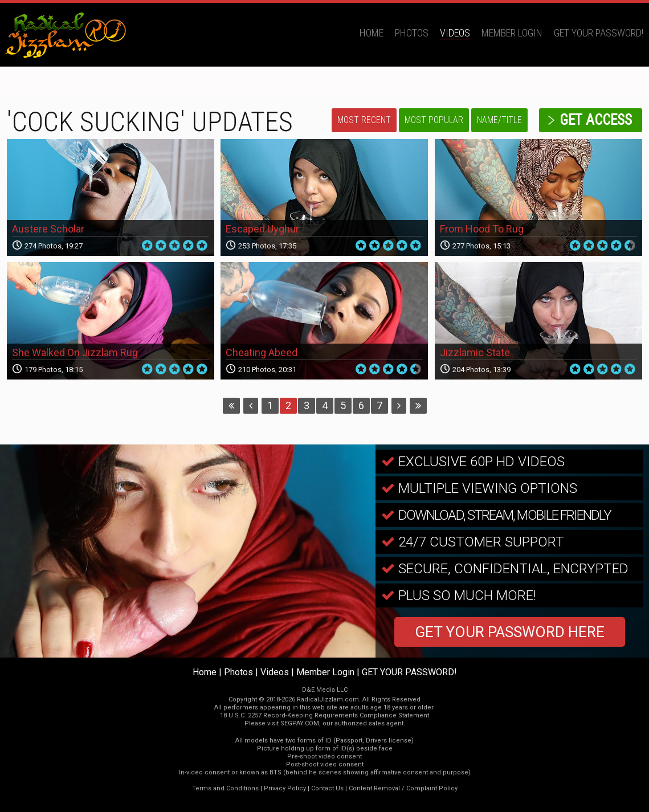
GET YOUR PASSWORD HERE (510, 632)
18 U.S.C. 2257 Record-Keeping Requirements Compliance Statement (324, 715)
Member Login (512, 33)
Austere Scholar (48, 229)
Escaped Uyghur (262, 229)
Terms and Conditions (225, 788)
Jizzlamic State (475, 352)
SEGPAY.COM (300, 723)
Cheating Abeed (262, 352)
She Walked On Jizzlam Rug (75, 352)
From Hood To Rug (482, 229)
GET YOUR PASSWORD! (599, 33)
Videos (455, 33)
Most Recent (364, 120)
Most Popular (434, 120)
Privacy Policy (285, 788)
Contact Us (327, 788)
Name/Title (499, 120)
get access (596, 120)
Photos (412, 33)
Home (372, 33)
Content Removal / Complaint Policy (403, 788)
